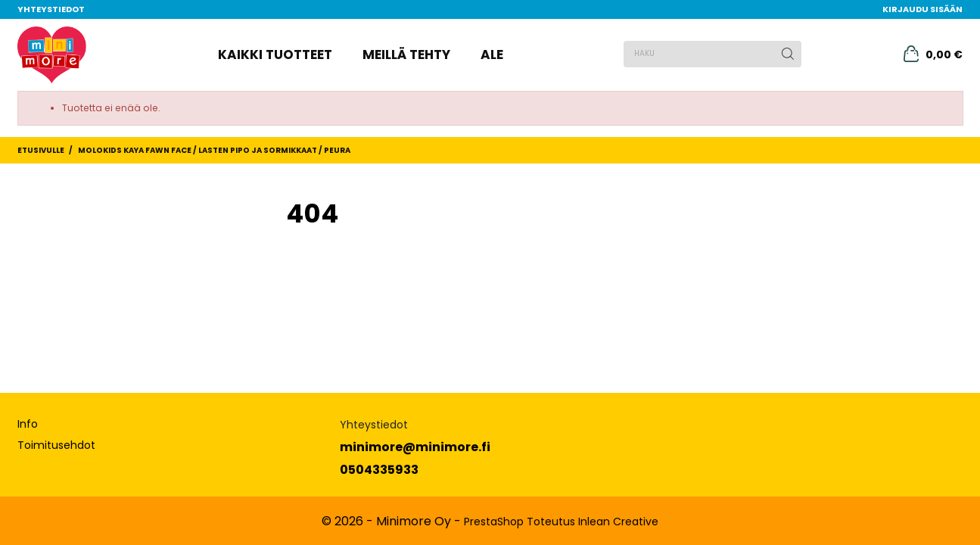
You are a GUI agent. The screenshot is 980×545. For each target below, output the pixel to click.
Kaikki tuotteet (275, 54)
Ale (492, 54)
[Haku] (712, 54)
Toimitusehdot (56, 445)
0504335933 (379, 470)
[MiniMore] (52, 55)
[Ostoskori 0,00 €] (933, 54)
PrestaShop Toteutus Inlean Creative (561, 522)
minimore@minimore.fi (415, 447)
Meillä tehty (406, 54)
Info (28, 424)
